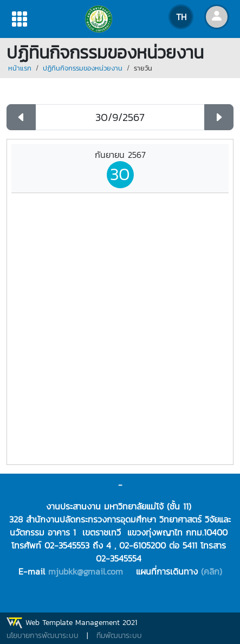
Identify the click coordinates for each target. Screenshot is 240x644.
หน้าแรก (20, 68)
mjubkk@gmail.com (86, 571)
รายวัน (143, 68)
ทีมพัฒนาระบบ (119, 636)
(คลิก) (212, 571)
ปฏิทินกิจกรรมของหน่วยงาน (83, 68)
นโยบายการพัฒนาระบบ (43, 636)
